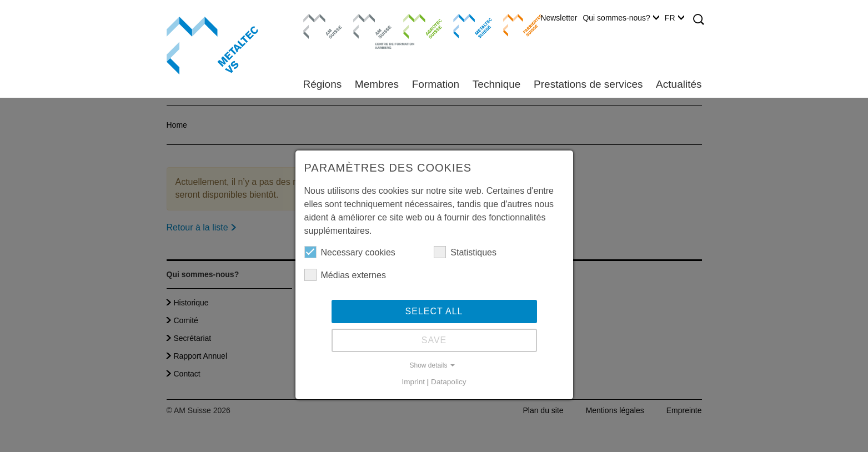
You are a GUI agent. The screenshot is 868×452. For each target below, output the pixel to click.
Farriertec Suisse (517, 25)
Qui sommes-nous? (621, 18)
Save (434, 340)
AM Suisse (319, 19)
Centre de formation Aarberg (368, 31)
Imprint (413, 382)
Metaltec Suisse (466, 25)
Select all (434, 311)
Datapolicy (448, 382)
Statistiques (465, 252)
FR (674, 18)
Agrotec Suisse (415, 25)
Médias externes (345, 275)
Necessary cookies (350, 252)
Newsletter (559, 18)
